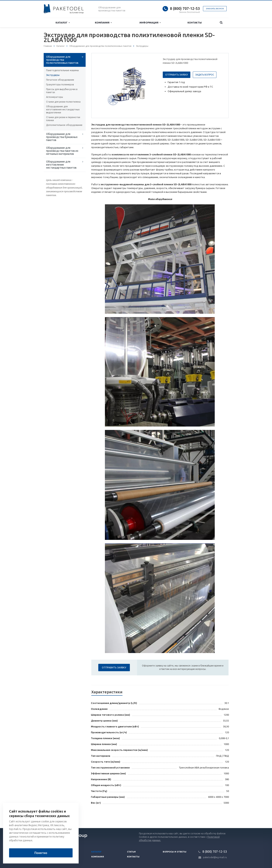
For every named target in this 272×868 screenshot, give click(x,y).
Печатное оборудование (60, 80)
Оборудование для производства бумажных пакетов (62, 137)
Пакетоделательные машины (62, 70)
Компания (103, 23)
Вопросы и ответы (175, 852)
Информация (150, 23)
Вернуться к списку (56, 816)
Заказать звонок (215, 9)
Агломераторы (55, 97)
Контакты (195, 23)
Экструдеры (53, 75)
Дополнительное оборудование (64, 125)
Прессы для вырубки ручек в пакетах (62, 91)
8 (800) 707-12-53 (185, 8)
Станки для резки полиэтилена (63, 102)
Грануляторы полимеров (60, 84)
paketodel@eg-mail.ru (215, 857)
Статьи (131, 852)
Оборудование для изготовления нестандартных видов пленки (63, 109)
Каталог (63, 23)
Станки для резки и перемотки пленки (63, 119)
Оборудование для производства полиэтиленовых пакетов (62, 60)
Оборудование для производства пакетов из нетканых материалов (62, 151)
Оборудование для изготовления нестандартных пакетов (61, 165)
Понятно (41, 853)
